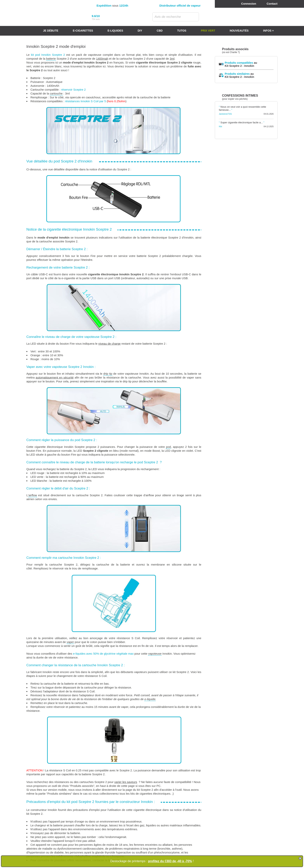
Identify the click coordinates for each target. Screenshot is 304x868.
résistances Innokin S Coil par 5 (85, 101)
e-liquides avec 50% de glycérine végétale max (103, 654)
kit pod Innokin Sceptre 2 (48, 55)
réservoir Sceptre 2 (73, 90)
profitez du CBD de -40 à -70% (170, 861)
